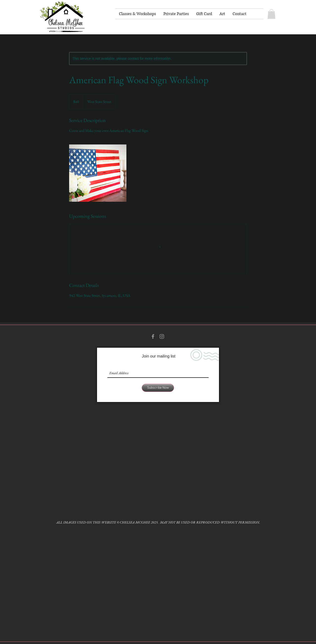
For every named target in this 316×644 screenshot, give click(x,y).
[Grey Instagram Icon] (162, 336)
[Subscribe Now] (158, 388)
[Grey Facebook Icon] (153, 336)
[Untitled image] (98, 173)
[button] (271, 14)
